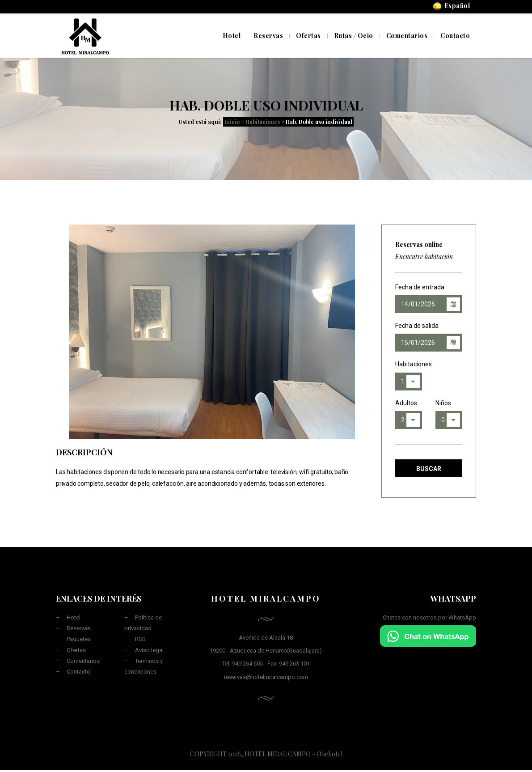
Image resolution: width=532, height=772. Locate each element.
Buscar (429, 469)
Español (452, 6)
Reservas (78, 628)
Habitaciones (409, 364)
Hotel (232, 36)
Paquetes (79, 639)
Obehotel (329, 754)
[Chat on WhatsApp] (428, 635)
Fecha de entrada (420, 287)
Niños (443, 403)
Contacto (78, 672)
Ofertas (76, 650)
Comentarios (83, 661)
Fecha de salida (417, 326)
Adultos (406, 403)
